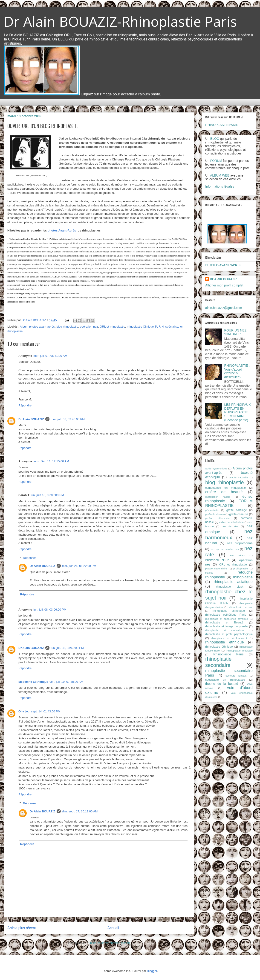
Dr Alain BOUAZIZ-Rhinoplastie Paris (120, 21)
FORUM (216, 161)
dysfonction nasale (218, 497)
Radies (209, 573)
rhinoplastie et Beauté (224, 623)
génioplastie (212, 510)
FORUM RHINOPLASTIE (229, 503)
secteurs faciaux (236, 676)
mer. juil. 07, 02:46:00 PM (68, 419)
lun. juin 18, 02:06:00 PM (47, 495)
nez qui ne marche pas (225, 549)
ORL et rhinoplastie (112, 327)
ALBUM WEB (220, 175)
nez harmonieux (229, 534)
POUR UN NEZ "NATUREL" (235, 332)
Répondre (25, 405)
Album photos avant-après (37, 327)
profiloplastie (241, 569)
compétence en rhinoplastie (225, 488)
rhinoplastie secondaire (218, 662)
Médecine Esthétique (33, 682)
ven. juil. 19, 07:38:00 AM (66, 682)
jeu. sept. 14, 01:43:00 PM (43, 711)
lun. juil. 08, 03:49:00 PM (67, 648)
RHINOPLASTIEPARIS (222, 125)
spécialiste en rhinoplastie (225, 680)
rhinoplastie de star (241, 607)
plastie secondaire (216, 569)
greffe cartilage (237, 510)
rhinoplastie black (230, 587)
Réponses (30, 558)
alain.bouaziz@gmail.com (224, 308)
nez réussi (238, 555)
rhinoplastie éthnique (219, 647)
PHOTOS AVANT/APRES (223, 265)
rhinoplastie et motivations (225, 630)
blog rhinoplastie (67, 327)
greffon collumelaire (218, 518)
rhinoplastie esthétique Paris (226, 615)
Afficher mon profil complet (224, 285)
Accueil (113, 928)
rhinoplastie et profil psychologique (229, 634)
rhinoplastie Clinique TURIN (145, 327)
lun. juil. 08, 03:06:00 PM (50, 610)
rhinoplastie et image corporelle (226, 626)
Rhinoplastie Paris (228, 654)
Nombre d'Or (217, 560)
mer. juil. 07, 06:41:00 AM (50, 356)
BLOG (215, 139)
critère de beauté (224, 492)
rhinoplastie (243, 577)
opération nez (89, 327)
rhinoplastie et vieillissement (229, 638)
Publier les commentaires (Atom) (108, 943)
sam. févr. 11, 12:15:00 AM (51, 461)
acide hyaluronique (216, 469)
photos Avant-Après (62, 230)
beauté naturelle (238, 477)
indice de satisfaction (231, 522)
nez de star (230, 526)
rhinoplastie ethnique (225, 642)
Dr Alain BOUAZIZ (31, 419)
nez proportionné (240, 543)
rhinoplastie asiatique (233, 582)
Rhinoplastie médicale (240, 651)
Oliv (21, 711)
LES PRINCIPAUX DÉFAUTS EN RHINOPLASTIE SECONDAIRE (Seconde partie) (238, 412)
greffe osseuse (239, 514)
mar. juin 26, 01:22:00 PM (79, 566)
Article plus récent (22, 928)
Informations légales (220, 186)
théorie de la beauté (222, 684)
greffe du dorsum (215, 514)
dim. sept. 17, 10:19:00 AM (80, 811)
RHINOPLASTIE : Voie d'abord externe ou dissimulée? (237, 371)
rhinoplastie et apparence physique (227, 619)
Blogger (152, 971)
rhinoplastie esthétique (229, 611)
